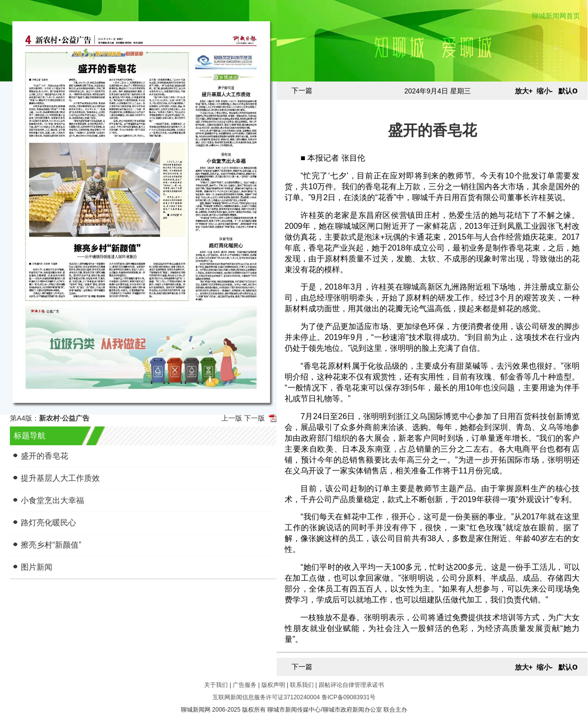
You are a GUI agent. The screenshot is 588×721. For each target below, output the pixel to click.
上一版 (232, 418)
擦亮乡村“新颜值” (51, 545)
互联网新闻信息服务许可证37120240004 (266, 697)
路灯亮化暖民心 (48, 523)
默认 (568, 91)
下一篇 (302, 90)
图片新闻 (37, 567)
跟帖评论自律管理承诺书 (351, 685)
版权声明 (273, 685)
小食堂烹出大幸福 (52, 500)
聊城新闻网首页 (556, 16)
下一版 (254, 418)
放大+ (524, 91)
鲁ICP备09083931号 (349, 697)
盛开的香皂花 (44, 456)
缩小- (545, 91)
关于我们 (216, 685)
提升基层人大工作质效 (60, 478)
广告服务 (245, 685)
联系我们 (302, 685)
